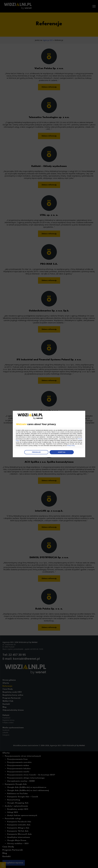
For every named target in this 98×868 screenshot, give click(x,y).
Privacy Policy (63, 440)
